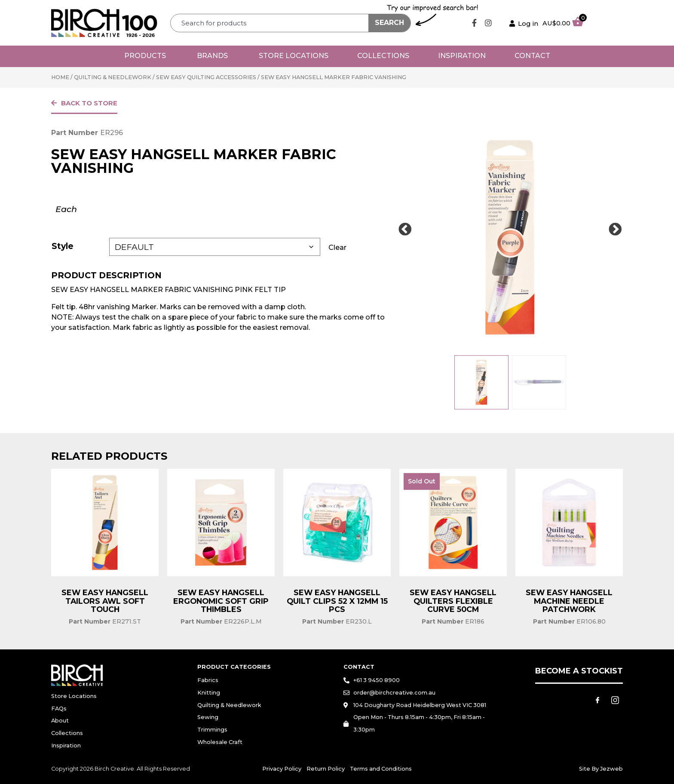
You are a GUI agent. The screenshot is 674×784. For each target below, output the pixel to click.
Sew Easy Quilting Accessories (206, 77)
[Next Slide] (615, 230)
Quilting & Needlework (113, 77)
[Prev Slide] (405, 230)
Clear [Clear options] (337, 247)
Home (60, 77)
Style (63, 246)
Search (389, 23)
